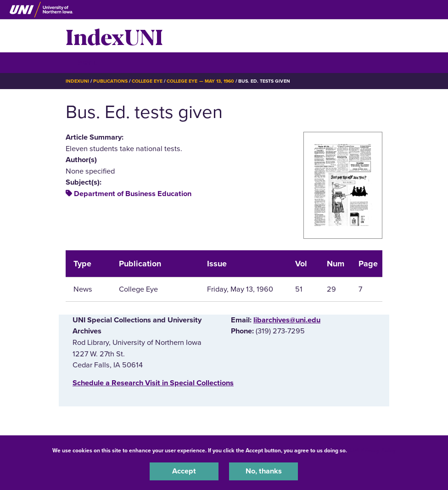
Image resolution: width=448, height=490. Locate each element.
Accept (184, 471)
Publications (110, 81)
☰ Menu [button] (82, 62)
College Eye (147, 81)
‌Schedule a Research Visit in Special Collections (153, 383)
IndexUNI (114, 36)
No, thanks (264, 471)
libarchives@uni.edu (287, 320)
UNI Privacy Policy (373, 451)
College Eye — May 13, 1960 (200, 81)
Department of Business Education (133, 194)
